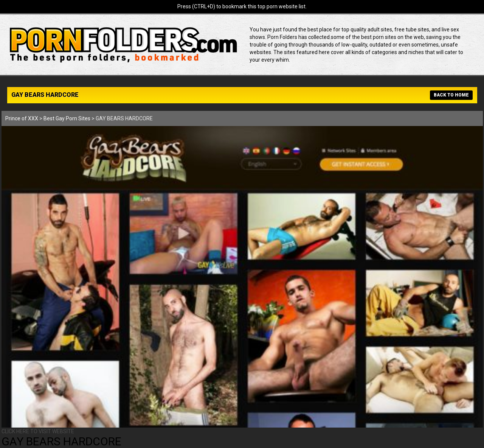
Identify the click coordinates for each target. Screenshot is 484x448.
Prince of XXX (22, 118)
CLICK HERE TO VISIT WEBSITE (38, 431)
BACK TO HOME (451, 95)
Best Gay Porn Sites (67, 118)
